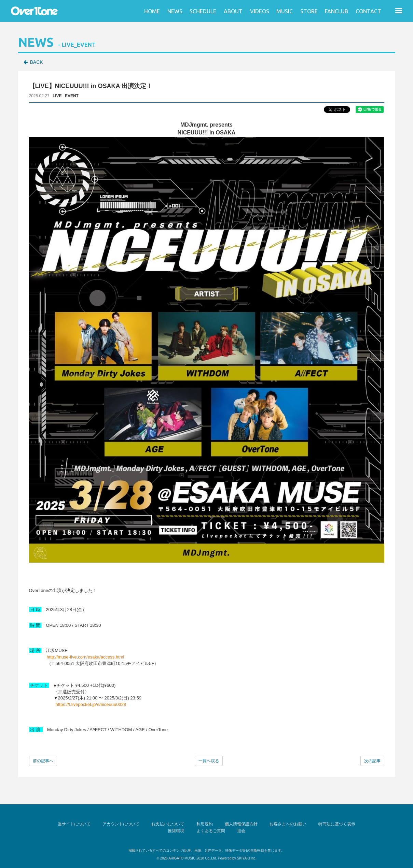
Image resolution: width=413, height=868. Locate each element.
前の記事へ (43, 761)
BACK (37, 62)
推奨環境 (177, 830)
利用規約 (205, 824)
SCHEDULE (203, 11)
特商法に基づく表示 (334, 824)
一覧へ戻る (209, 761)
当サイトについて (78, 824)
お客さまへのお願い (286, 824)
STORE (309, 11)
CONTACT (368, 11)
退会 (240, 830)
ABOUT (233, 11)
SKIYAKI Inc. (246, 857)
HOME (152, 11)
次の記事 (372, 761)
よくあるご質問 (211, 830)
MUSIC (285, 11)
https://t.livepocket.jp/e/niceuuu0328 (91, 704)
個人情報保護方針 (240, 824)
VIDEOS (260, 11)
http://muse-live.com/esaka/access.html (86, 657)
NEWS (175, 11)
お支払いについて (169, 824)
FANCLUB (336, 11)
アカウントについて (123, 824)
